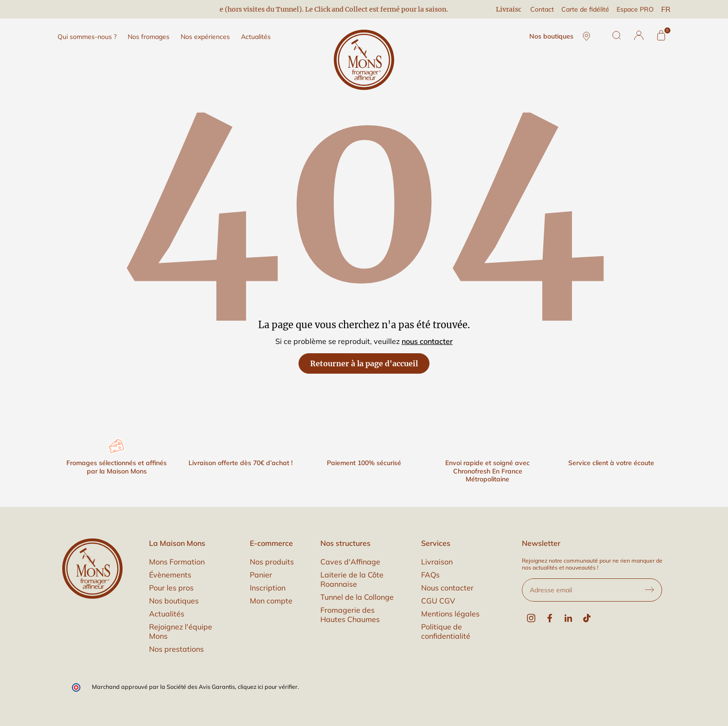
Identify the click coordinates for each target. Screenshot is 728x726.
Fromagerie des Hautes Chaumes (350, 615)
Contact (542, 9)
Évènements (170, 575)
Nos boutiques (562, 36)
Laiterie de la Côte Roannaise (352, 579)
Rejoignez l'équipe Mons (181, 631)
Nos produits (272, 562)
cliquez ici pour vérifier (268, 687)
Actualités (167, 614)
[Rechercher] (617, 35)
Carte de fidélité (585, 9)
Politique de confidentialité (446, 631)
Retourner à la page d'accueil (364, 363)
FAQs (430, 575)
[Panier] (661, 35)
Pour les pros (171, 588)
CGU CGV (438, 601)
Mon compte (271, 601)
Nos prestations (176, 649)
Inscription (268, 588)
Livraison (437, 562)
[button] (639, 35)
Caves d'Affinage (350, 562)
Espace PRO (635, 9)
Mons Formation (177, 562)
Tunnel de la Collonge (357, 597)
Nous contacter (447, 588)
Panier (261, 575)
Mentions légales (450, 614)
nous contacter (427, 341)
